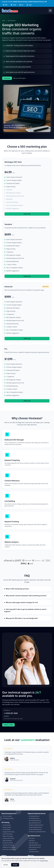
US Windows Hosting (8, 818)
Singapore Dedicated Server (36, 825)
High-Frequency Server (35, 847)
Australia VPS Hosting (8, 845)
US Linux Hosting (7, 816)
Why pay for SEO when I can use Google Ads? (22, 618)
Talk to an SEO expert (19, 78)
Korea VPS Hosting (7, 834)
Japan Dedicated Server (35, 823)
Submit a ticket (8, 725)
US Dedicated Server (34, 816)
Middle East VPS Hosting (9, 847)
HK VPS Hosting (7, 827)
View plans (7, 78)
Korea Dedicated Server (35, 821)
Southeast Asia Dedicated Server (37, 832)
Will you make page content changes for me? (22, 602)
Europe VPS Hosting (8, 843)
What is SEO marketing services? (17, 589)
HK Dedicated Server (34, 818)
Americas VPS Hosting (8, 838)
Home (4, 21)
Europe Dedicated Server (35, 829)
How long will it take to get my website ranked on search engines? (25, 610)
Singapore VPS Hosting (9, 832)
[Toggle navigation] (50, 11)
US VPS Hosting (7, 825)
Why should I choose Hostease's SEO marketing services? (26, 596)
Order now (27, 214)
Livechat (6, 716)
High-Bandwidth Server (35, 845)
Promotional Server (34, 852)
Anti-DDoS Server (33, 843)
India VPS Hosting (7, 841)
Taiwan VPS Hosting (8, 836)
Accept (15, 865)
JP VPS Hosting (6, 830)
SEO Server (32, 841)
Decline (6, 865)
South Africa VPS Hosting (9, 849)
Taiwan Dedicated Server (35, 827)
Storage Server (33, 849)
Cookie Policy (44, 861)
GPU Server (32, 838)
